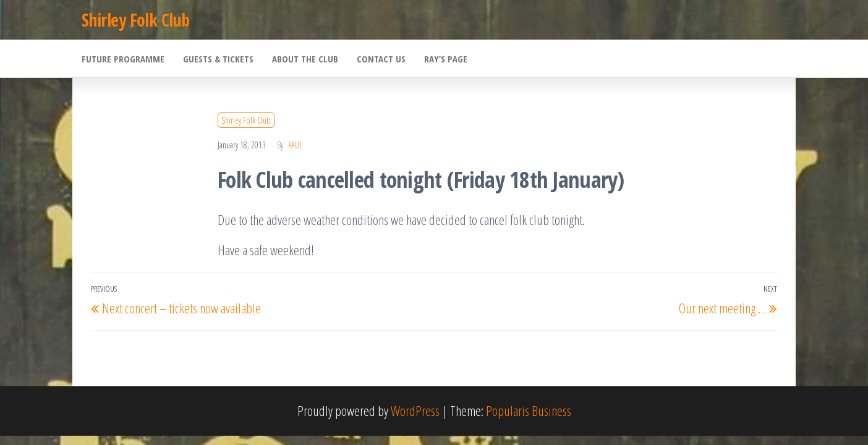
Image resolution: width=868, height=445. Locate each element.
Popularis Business (529, 410)
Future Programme (123, 59)
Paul (295, 145)
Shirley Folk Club (135, 20)
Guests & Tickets (218, 59)
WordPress (415, 410)
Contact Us (381, 59)
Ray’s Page (446, 59)
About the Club (305, 59)
